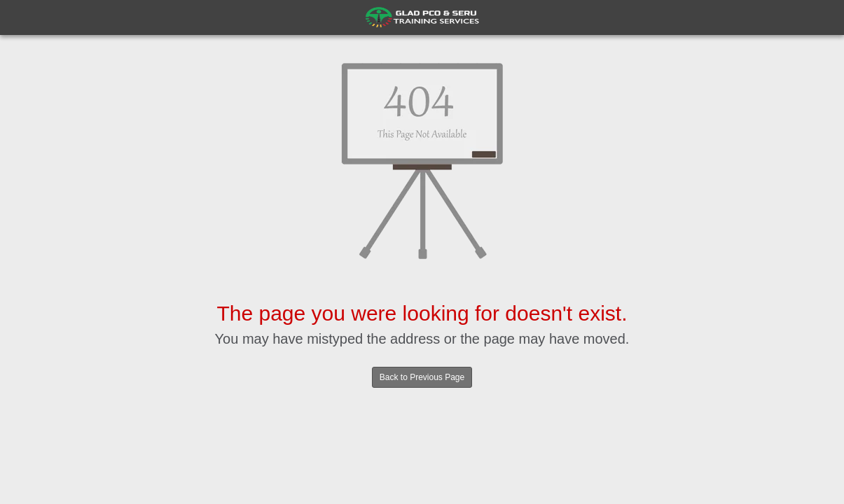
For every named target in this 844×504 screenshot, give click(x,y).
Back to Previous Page (422, 377)
